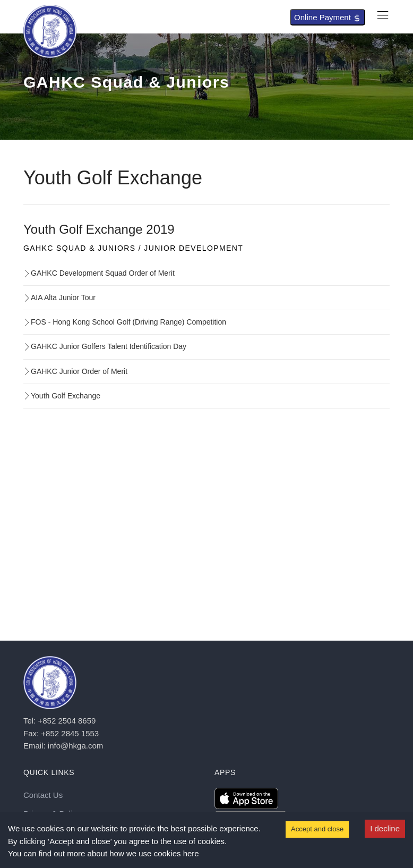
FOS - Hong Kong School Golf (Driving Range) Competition (125, 322)
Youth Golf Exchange (62, 396)
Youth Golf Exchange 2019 (99, 229)
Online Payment (328, 18)
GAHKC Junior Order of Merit (75, 371)
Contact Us (43, 795)
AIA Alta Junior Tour (59, 297)
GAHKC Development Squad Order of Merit (99, 273)
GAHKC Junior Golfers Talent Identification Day (105, 346)
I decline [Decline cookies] (385, 828)
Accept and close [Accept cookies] (317, 829)
